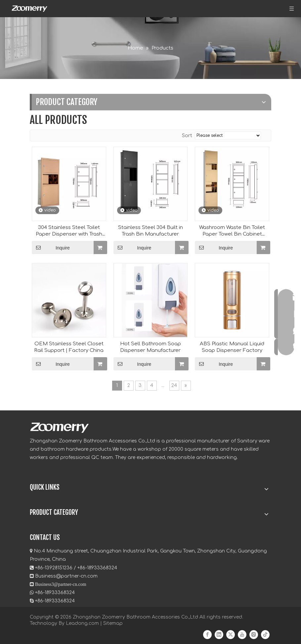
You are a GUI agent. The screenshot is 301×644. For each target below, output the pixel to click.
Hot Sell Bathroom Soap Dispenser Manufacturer (150, 347)
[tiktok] (265, 635)
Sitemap (113, 623)
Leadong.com (82, 623)
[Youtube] (242, 635)
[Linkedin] (219, 635)
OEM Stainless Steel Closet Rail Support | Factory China (69, 347)
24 (174, 385)
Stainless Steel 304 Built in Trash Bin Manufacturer (150, 231)
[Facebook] (207, 635)
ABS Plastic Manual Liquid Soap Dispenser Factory (232, 347)
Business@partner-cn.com (66, 576)
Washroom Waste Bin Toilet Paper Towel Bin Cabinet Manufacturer (232, 231)
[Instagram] (254, 635)
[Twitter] (231, 635)
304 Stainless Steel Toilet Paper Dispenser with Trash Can (69, 231)
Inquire (51, 247)
